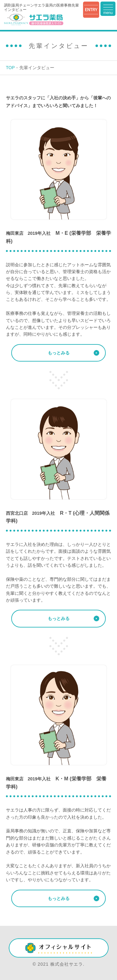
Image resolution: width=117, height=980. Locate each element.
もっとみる (59, 353)
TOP (10, 68)
